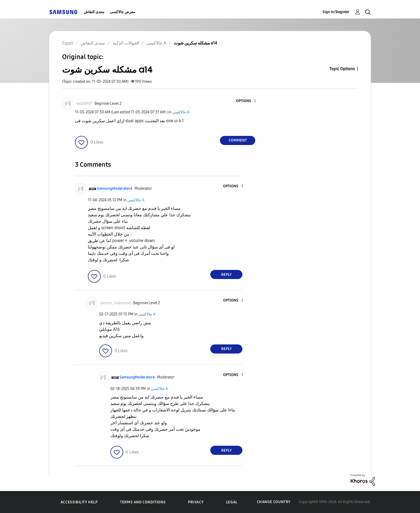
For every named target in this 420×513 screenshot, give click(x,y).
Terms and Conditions (143, 502)
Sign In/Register (336, 12)
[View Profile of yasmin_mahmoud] (116, 303)
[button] (246, 101)
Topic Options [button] (342, 69)
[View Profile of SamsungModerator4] (115, 189)
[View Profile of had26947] (84, 104)
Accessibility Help (79, 502)
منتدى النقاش (94, 12)
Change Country (274, 502)
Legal (232, 502)
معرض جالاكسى (123, 12)
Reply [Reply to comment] (226, 275)
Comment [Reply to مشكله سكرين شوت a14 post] (238, 140)
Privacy (196, 502)
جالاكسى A (181, 112)
